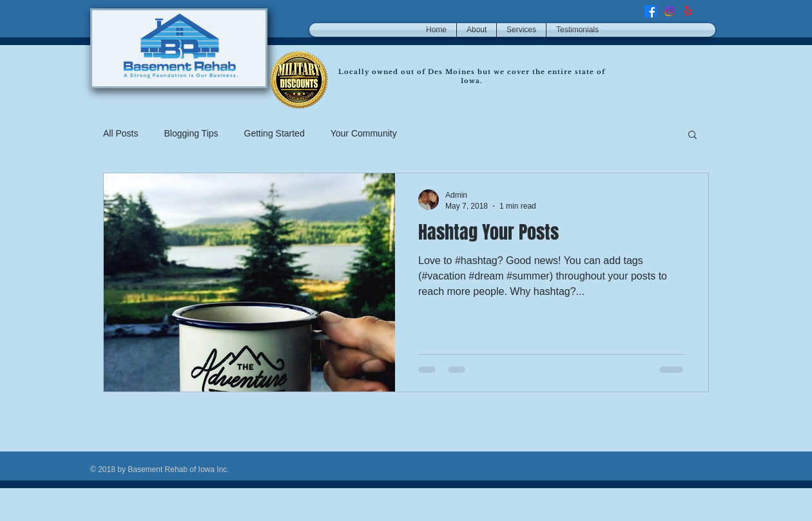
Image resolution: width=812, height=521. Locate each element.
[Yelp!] (688, 11)
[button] (692, 136)
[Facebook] (651, 11)
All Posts (121, 133)
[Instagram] (669, 11)
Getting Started (275, 133)
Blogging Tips (191, 133)
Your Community (364, 133)
